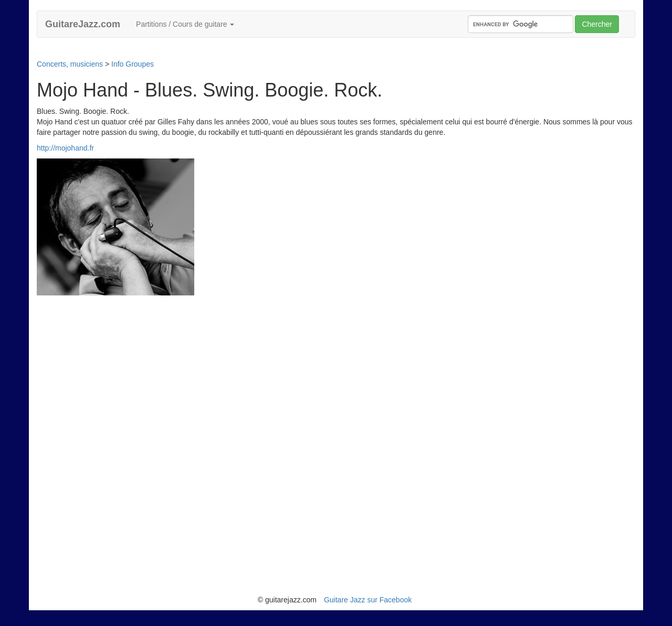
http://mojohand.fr (65, 148)
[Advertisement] (228, 52)
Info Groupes (133, 64)
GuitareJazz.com (83, 24)
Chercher (597, 24)
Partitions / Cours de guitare (185, 24)
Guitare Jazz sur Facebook (368, 600)
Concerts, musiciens (70, 64)
